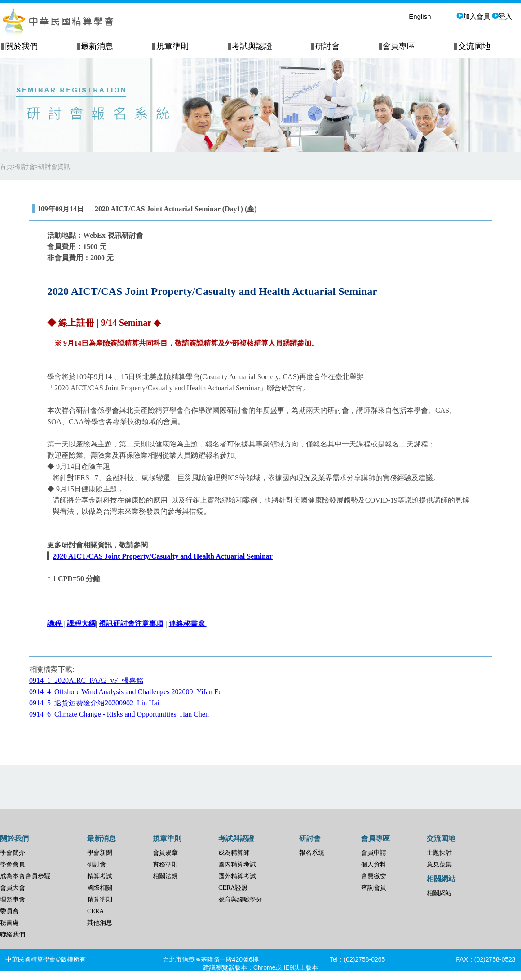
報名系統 (312, 853)
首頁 (6, 166)
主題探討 (439, 853)
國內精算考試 (237, 864)
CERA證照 (233, 888)
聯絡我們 (13, 934)
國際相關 (100, 888)
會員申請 (374, 853)
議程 (54, 623)
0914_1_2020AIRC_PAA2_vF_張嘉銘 (86, 680)
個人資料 (374, 864)
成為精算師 (234, 853)
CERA (95, 911)
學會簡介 (13, 853)
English (420, 16)
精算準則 (100, 899)
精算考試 (100, 876)
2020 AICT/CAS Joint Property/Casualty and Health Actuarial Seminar (163, 556)
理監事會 (13, 899)
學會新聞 (100, 853)
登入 (502, 16)
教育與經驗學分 (240, 899)
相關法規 (165, 876)
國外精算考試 (237, 876)
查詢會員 (374, 888)
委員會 (9, 911)
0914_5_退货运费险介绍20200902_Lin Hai (94, 703)
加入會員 (473, 16)
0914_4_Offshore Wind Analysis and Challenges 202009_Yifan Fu (126, 692)
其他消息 (100, 923)
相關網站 (439, 893)
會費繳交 (374, 876)
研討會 (97, 864)
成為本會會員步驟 (25, 876)
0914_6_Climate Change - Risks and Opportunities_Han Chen (119, 714)
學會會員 (13, 864)
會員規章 (165, 853)
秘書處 (9, 923)
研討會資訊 (54, 166)
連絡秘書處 (188, 623)
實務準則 (165, 864)
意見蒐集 (439, 864)
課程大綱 (81, 623)
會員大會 (13, 888)
